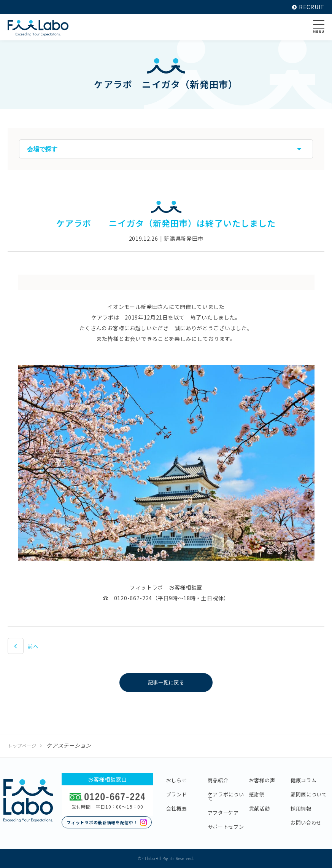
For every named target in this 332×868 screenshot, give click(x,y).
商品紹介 (218, 780)
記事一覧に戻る (166, 683)
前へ (33, 646)
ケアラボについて (226, 796)
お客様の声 (262, 780)
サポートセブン (226, 827)
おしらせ (177, 780)
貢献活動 (260, 808)
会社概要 (177, 808)
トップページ (22, 746)
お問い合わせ (306, 822)
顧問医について (309, 794)
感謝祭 (257, 794)
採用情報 (301, 808)
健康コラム (304, 780)
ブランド (177, 794)
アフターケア (223, 813)
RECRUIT (308, 7)
